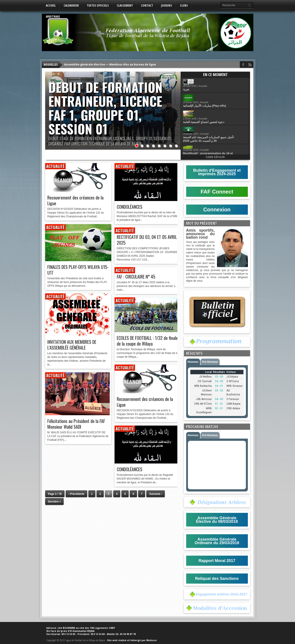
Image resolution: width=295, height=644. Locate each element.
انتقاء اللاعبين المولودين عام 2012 (217, 139)
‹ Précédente (76, 494)
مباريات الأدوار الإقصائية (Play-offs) (217, 93)
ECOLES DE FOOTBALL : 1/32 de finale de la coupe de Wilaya (147, 341)
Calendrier (71, 5)
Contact (147, 5)
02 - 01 (219, 408)
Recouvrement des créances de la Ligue (75, 200)
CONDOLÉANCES (130, 207)
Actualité (216, 80)
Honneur (193, 362)
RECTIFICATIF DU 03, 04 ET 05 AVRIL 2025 (147, 240)
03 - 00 (219, 377)
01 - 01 (219, 404)
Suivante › (155, 494)
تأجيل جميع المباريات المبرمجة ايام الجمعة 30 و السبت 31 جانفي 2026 (221, 115)
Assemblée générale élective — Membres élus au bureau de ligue (110, 64)
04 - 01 (219, 386)
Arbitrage (53, 16)
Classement (125, 5)
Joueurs (167, 5)
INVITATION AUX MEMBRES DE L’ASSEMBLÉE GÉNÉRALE (72, 345)
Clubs (184, 5)
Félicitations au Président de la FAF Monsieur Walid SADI (76, 424)
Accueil (51, 5)
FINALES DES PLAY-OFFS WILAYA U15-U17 (78, 270)
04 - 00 (219, 381)
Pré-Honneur (210, 362)
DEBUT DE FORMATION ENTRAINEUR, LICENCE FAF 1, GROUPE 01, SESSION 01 (106, 108)
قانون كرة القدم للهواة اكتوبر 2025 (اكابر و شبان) (222, 150)
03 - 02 (219, 391)
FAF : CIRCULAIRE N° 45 (136, 277)
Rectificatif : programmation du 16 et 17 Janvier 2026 (221, 127)
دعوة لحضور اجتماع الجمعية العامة (216, 103)
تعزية (199, 83)
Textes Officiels (98, 5)
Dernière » (55, 502)
